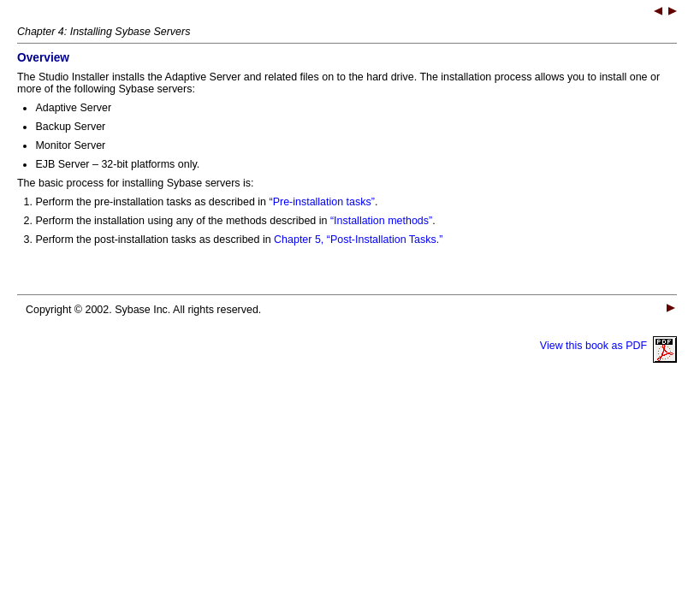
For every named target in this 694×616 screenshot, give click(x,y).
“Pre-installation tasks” (322, 202)
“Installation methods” (381, 221)
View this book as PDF (608, 346)
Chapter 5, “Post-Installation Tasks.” (358, 240)
